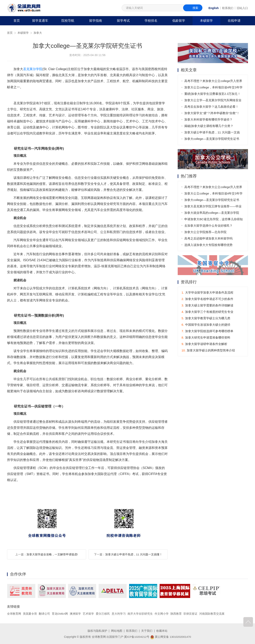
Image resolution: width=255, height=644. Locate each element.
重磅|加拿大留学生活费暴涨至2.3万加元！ (213, 94)
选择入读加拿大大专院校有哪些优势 (209, 245)
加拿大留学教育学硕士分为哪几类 (206, 318)
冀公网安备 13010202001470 (171, 637)
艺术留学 (89, 614)
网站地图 (117, 631)
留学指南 (96, 21)
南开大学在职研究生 (140, 614)
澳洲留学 (75, 614)
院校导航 (68, 21)
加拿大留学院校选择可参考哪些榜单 (207, 331)
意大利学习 (119, 614)
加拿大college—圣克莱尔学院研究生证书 (212, 139)
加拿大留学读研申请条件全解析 (204, 344)
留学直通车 (40, 21)
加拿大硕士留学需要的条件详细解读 (207, 306)
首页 (17, 21)
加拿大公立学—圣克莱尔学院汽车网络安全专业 (213, 101)
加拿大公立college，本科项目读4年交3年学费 (214, 88)
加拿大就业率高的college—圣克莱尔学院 (212, 213)
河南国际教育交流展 (212, 614)
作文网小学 (162, 614)
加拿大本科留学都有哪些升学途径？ (209, 119)
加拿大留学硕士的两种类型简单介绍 (208, 351)
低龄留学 (179, 21)
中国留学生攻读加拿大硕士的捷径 (206, 325)
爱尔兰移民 (103, 614)
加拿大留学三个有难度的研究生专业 (207, 312)
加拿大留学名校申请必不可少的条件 (207, 299)
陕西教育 (176, 614)
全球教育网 (14, 614)
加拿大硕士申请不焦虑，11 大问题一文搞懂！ (134, 554)
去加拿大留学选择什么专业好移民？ (209, 226)
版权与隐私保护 (97, 631)
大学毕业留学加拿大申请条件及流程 (207, 293)
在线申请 (234, 21)
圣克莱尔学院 (33, 69)
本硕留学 (206, 21)
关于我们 (147, 631)
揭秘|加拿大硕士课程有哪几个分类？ (209, 126)
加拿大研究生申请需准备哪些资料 (206, 338)
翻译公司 (44, 614)
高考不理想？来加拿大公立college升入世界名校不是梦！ (213, 82)
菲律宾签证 (191, 614)
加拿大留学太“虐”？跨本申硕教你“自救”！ (212, 113)
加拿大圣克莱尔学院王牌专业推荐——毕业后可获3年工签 (213, 207)
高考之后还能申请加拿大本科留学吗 (209, 238)
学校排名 (151, 21)
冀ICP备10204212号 (137, 637)
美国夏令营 (30, 614)
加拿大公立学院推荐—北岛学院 (206, 232)
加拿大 (38, 33)
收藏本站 (162, 631)
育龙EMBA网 (60, 614)
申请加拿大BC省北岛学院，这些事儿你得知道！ (214, 220)
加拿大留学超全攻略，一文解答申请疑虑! (52, 554)
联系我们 (228, 8)
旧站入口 (242, 8)
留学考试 (123, 21)
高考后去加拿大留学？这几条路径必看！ (212, 107)
